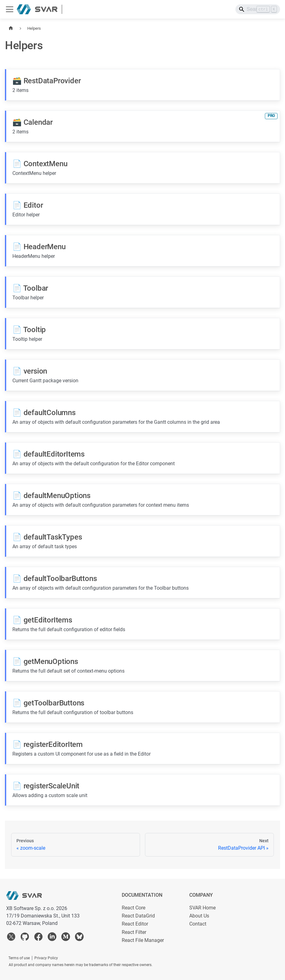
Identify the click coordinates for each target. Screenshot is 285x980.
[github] (25, 938)
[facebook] (38, 938)
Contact (198, 924)
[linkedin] (52, 938)
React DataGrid (138, 916)
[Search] (258, 9)
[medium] (66, 938)
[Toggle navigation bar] (10, 9)
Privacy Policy (46, 958)
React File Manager (143, 940)
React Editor (135, 924)
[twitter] (11, 938)
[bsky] (79, 938)
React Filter (134, 932)
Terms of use (19, 958)
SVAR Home (202, 908)
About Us (199, 916)
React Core (134, 908)
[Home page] (11, 28)
